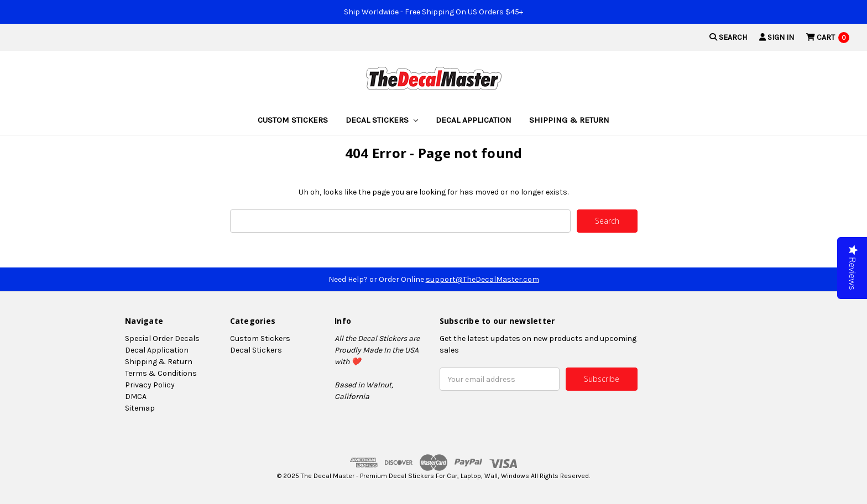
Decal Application (474, 120)
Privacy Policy (150, 385)
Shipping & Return (569, 120)
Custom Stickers (293, 120)
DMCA (136, 397)
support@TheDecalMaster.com (482, 279)
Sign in (777, 37)
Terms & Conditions (161, 373)
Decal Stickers (382, 120)
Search (728, 37)
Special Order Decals (162, 338)
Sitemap (140, 408)
